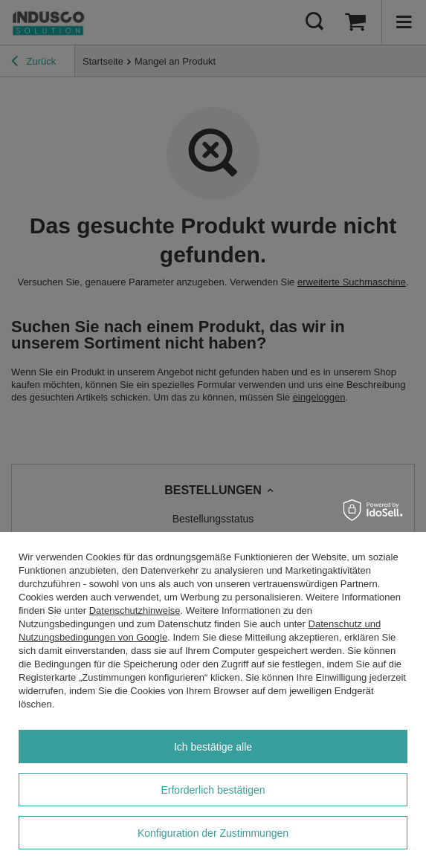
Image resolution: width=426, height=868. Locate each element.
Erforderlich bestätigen (213, 790)
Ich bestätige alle (213, 747)
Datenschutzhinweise (135, 610)
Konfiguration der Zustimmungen (213, 833)
